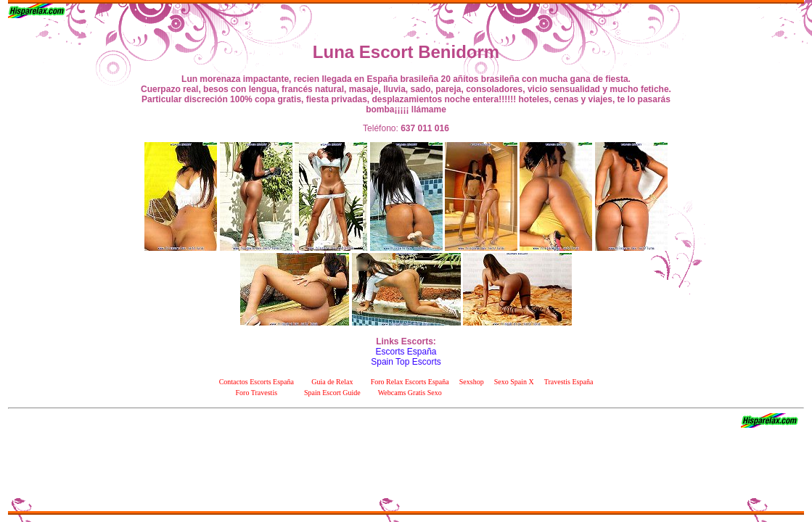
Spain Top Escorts (406, 362)
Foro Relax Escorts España (410, 382)
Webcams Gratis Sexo (410, 393)
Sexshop (472, 382)
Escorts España (406, 352)
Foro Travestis (257, 393)
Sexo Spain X (514, 382)
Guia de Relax (332, 382)
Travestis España (569, 382)
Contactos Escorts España (257, 382)
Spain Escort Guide (332, 393)
